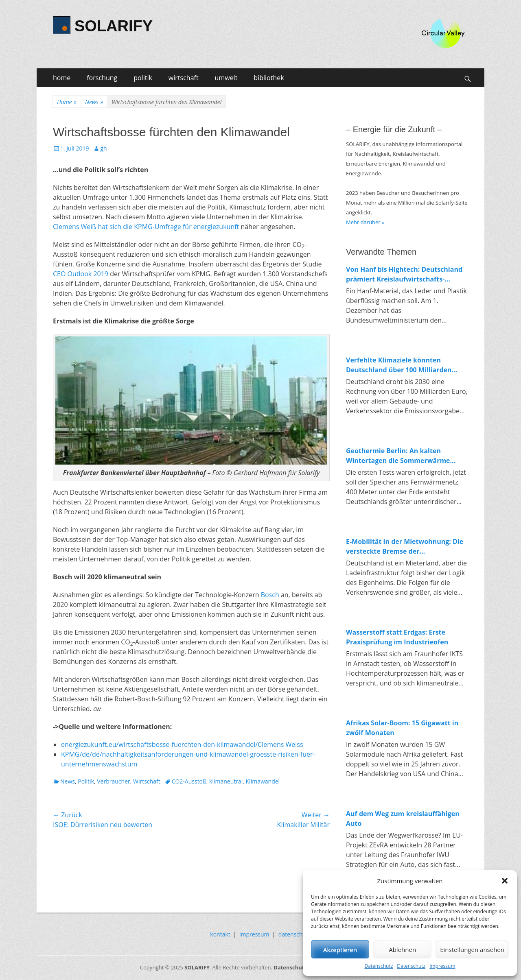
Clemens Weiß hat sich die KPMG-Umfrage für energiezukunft (146, 227)
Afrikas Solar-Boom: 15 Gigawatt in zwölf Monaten (402, 728)
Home (67, 102)
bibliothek (269, 78)
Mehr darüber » (365, 222)
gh (103, 148)
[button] (505, 881)
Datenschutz (379, 966)
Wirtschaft (147, 781)
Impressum (442, 966)
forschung (102, 78)
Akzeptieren (340, 949)
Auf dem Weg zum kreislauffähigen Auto (403, 818)
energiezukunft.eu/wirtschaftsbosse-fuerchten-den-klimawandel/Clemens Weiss (182, 744)
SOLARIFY (114, 26)
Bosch (270, 595)
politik (143, 78)
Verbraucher (113, 781)
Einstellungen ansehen (472, 949)
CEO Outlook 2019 (81, 274)
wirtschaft (184, 78)
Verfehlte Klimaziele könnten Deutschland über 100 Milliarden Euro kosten (399, 365)
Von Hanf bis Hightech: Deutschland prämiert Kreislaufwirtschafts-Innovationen (404, 274)
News (94, 102)
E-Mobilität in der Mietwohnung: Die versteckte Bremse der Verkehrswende (405, 547)
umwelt (226, 78)
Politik (86, 781)
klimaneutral (226, 781)
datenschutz (295, 934)
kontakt (220, 934)
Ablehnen (402, 949)
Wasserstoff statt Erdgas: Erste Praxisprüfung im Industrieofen (397, 637)
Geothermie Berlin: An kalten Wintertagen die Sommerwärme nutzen (398, 456)
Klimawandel (263, 781)
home (62, 78)
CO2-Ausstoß (189, 781)
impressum (254, 934)
